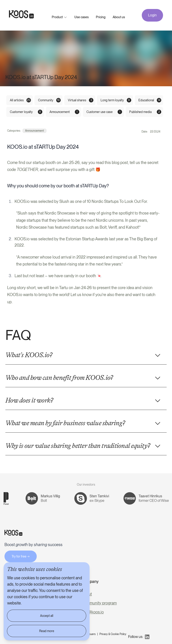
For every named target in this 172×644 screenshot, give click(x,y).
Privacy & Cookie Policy (113, 634)
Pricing (101, 17)
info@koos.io (92, 612)
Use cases (82, 17)
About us (119, 17)
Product (57, 17)
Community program (99, 603)
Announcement (34, 131)
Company (90, 581)
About (87, 594)
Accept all (47, 616)
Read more (47, 631)
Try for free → (21, 556)
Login (152, 15)
